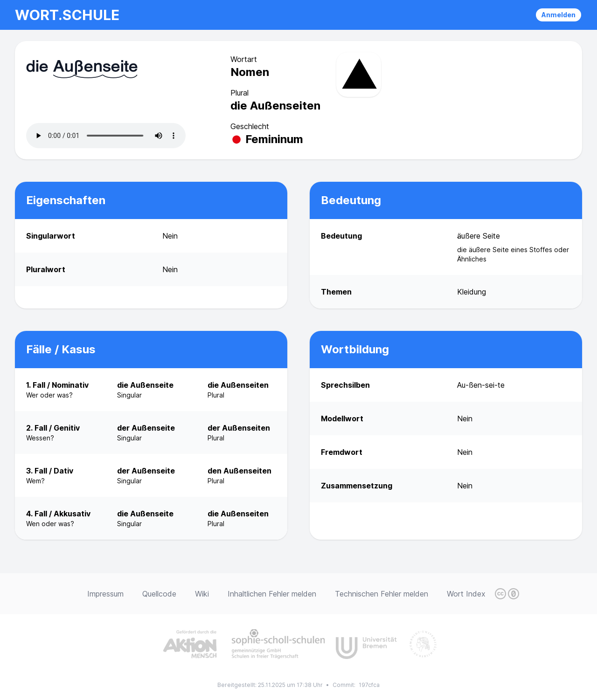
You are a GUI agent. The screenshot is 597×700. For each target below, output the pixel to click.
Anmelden (559, 15)
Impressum (105, 594)
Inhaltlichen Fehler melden (272, 594)
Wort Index (466, 594)
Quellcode (159, 594)
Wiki (202, 594)
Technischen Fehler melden (382, 594)
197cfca (369, 685)
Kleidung (472, 292)
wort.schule (67, 15)
